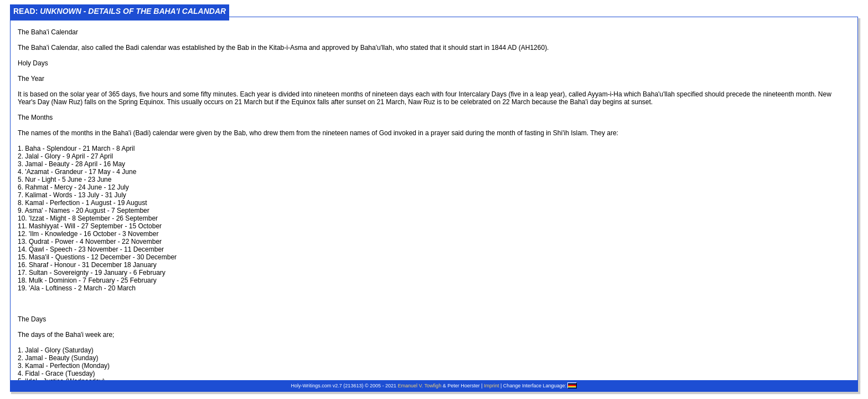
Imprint (492, 386)
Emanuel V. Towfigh (420, 386)
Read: (120, 11)
